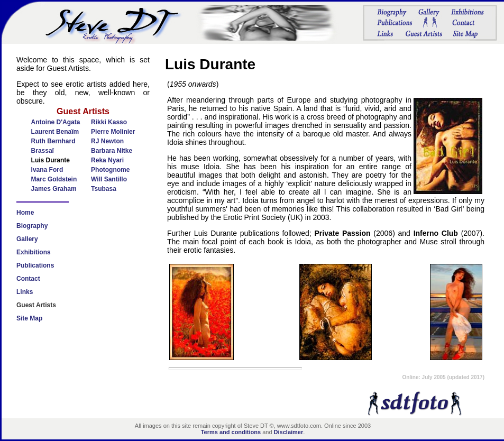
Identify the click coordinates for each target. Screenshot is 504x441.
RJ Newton (107, 141)
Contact (28, 279)
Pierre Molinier (113, 132)
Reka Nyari (107, 160)
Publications (35, 265)
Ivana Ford (47, 170)
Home (25, 213)
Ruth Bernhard (53, 141)
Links (25, 292)
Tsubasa (104, 189)
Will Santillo (109, 179)
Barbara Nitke (112, 151)
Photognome (110, 170)
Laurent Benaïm (55, 132)
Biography (32, 226)
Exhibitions (34, 252)
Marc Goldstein (54, 179)
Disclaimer (289, 432)
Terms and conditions (231, 432)
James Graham (54, 189)
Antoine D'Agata (56, 122)
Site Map (29, 318)
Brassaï (43, 151)
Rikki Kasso (109, 122)
